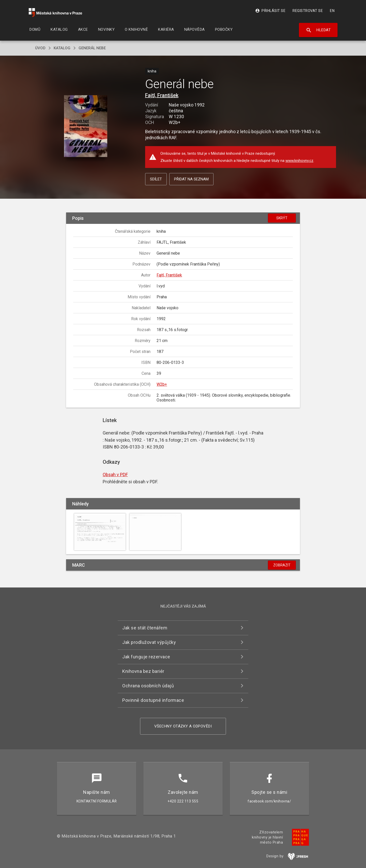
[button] (86, 126)
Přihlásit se (270, 11)
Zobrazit (282, 565)
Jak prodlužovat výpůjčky (149, 642)
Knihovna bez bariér (143, 671)
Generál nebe (92, 48)
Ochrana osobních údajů (148, 686)
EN (332, 11)
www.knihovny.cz (299, 161)
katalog (62, 48)
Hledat (318, 30)
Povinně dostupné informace (153, 700)
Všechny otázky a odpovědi (183, 726)
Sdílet (156, 179)
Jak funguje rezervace (146, 657)
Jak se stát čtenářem (145, 628)
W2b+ (162, 384)
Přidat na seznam (191, 179)
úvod (40, 48)
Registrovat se (308, 11)
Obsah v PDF (115, 475)
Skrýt (282, 218)
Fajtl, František (162, 95)
